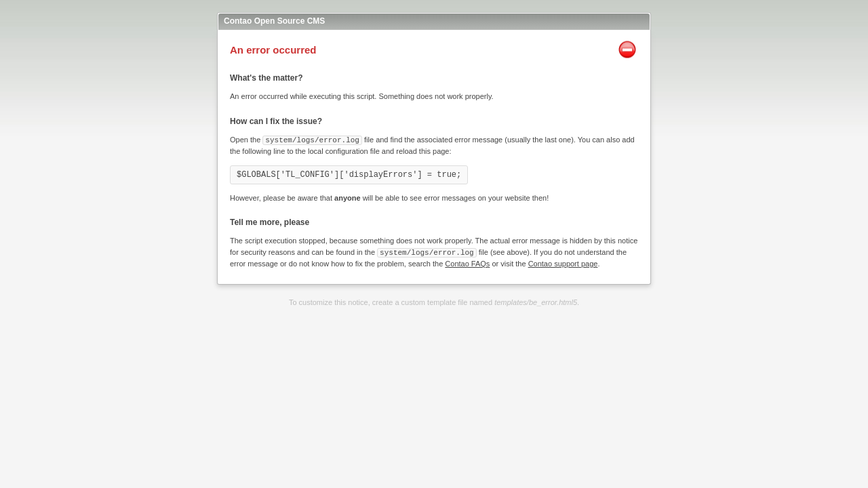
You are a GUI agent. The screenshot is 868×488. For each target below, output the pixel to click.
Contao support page (563, 262)
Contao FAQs (467, 262)
